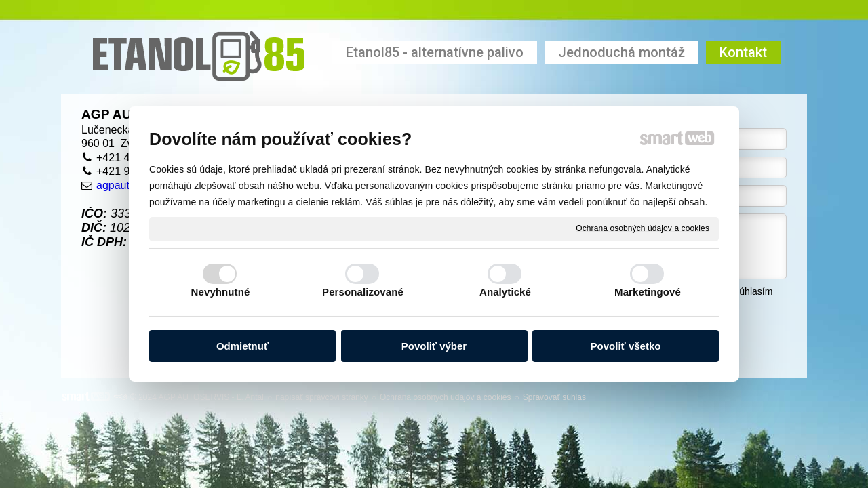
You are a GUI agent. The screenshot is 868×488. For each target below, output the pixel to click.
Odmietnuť (242, 346)
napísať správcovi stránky (322, 397)
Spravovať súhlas (554, 397)
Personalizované (363, 292)
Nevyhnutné (221, 292)
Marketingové (648, 292)
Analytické (505, 292)
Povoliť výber (434, 346)
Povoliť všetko (626, 346)
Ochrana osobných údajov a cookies (643, 228)
